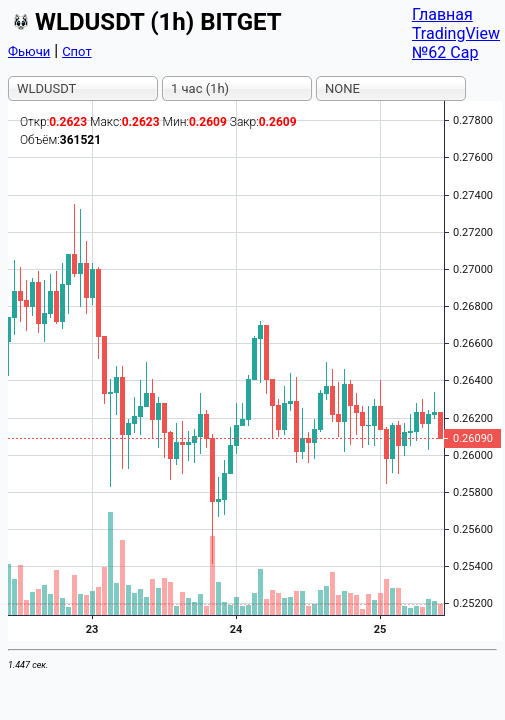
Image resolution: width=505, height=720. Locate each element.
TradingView (456, 33)
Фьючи (29, 51)
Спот (77, 51)
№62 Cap (445, 52)
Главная (442, 14)
